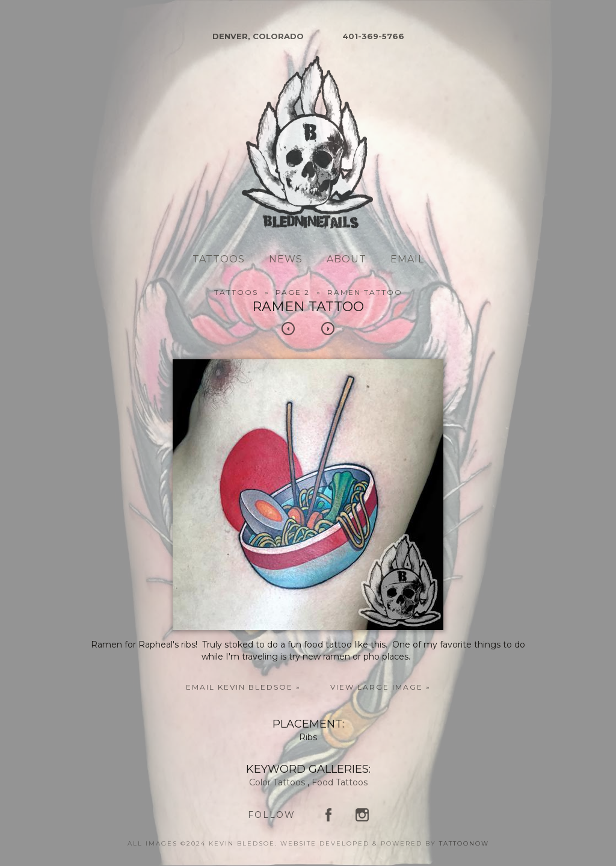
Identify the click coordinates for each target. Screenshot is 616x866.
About (346, 259)
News (286, 259)
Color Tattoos (277, 782)
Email (407, 259)
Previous (288, 329)
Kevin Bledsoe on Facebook (328, 815)
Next (328, 329)
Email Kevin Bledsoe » (243, 687)
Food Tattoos (340, 782)
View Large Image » (380, 687)
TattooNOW (464, 843)
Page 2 (293, 292)
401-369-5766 (373, 36)
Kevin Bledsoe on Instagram (362, 815)
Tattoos (219, 259)
